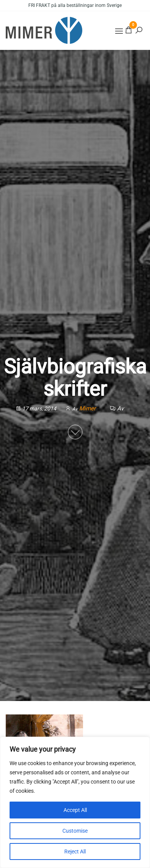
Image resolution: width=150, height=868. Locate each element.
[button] (119, 31)
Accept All (75, 810)
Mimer (88, 409)
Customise (75, 831)
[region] (75, 802)
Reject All (75, 851)
